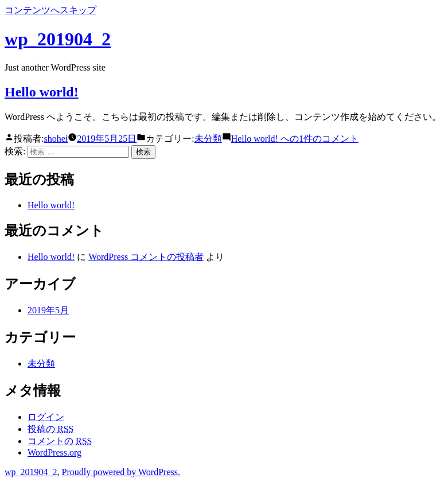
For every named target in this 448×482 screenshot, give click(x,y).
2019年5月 (48, 310)
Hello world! (42, 92)
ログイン (46, 417)
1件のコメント (295, 139)
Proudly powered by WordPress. (121, 472)
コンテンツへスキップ (50, 10)
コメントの (60, 441)
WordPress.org (54, 452)
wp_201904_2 (58, 39)
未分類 (208, 139)
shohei (56, 139)
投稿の (50, 429)
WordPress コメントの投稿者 (146, 257)
